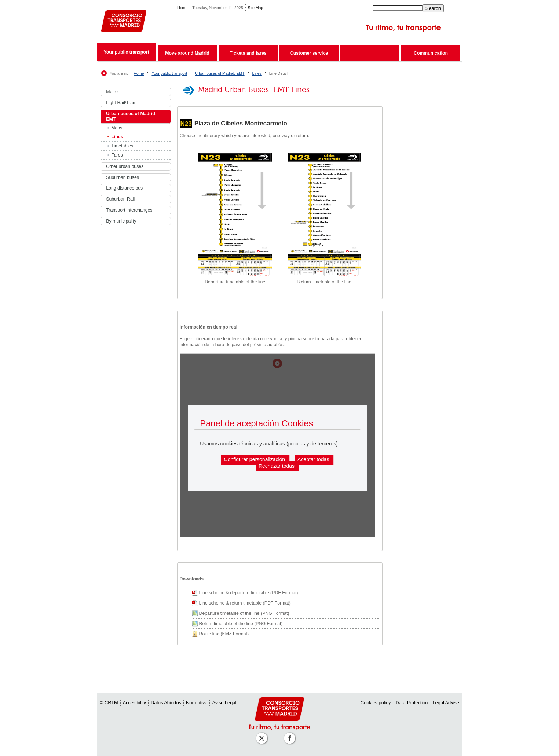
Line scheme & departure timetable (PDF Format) (249, 593)
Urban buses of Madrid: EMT (220, 73)
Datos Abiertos (166, 703)
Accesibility (134, 703)
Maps (117, 128)
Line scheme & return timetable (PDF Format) (245, 603)
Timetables (122, 146)
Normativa (197, 703)
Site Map (256, 8)
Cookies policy (376, 703)
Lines (257, 73)
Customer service (309, 53)
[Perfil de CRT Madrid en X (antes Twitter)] (263, 735)
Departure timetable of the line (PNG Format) (244, 613)
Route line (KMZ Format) (224, 634)
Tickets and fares (248, 53)
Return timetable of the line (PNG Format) (241, 624)
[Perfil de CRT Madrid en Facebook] (291, 735)
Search (433, 8)
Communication (431, 53)
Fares (117, 155)
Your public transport (126, 52)
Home (182, 8)
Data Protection (412, 703)
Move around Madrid (187, 53)
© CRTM (109, 703)
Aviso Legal (224, 703)
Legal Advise (446, 703)
